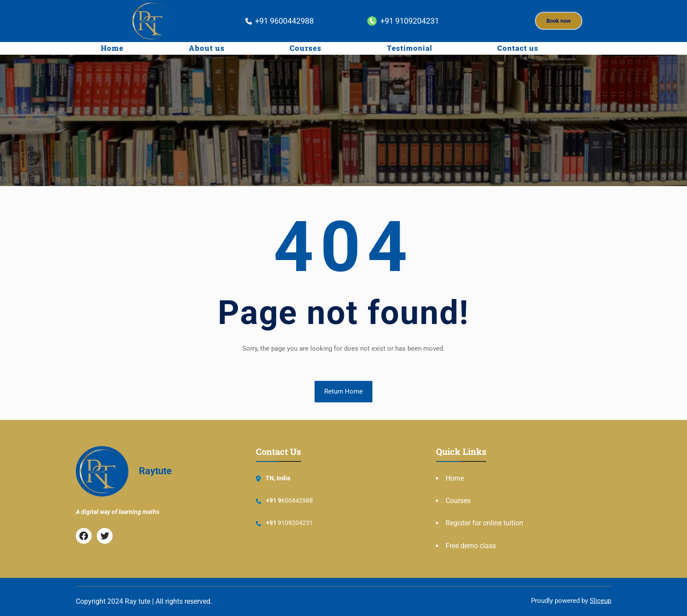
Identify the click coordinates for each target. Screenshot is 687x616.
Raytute (155, 471)
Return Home (343, 391)
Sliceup (600, 601)
